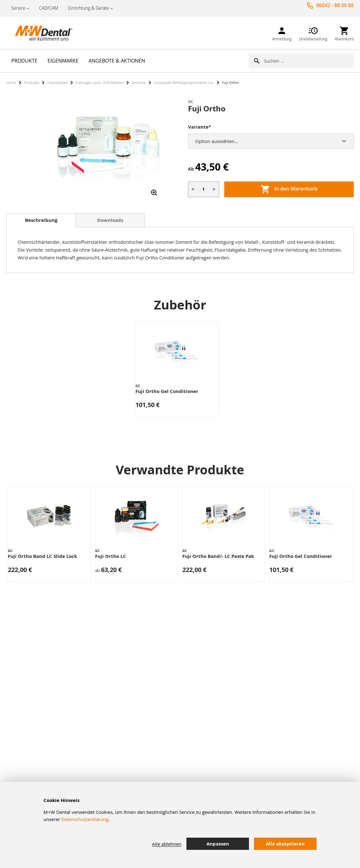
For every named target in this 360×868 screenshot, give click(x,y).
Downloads (110, 220)
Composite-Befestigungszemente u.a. (184, 82)
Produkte (32, 82)
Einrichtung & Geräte (89, 8)
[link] (282, 33)
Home (11, 82)
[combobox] (309, 61)
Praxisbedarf (57, 82)
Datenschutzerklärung (85, 819)
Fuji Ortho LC (111, 556)
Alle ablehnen (167, 844)
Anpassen (218, 844)
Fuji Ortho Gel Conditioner (167, 391)
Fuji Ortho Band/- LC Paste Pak (218, 556)
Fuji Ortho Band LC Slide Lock (42, 556)
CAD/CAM (49, 8)
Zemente (139, 82)
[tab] (41, 220)
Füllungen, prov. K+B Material (100, 82)
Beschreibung (41, 220)
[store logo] (38, 33)
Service (18, 8)
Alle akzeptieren (285, 844)
